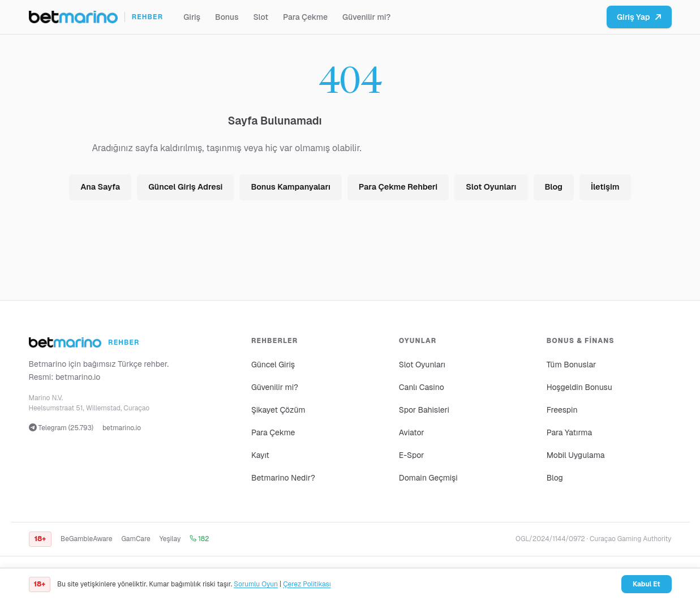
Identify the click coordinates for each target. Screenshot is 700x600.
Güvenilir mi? (366, 17)
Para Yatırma (570, 432)
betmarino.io (78, 377)
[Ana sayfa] (96, 17)
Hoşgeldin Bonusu (579, 387)
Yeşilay (170, 539)
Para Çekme (305, 17)
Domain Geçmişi (428, 478)
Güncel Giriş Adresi (185, 187)
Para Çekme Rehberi (398, 187)
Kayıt (260, 455)
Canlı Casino (422, 387)
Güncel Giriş (273, 365)
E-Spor (412, 455)
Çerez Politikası (307, 584)
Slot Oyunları (491, 187)
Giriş (192, 17)
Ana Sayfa (100, 187)
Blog (554, 187)
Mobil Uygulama (576, 455)
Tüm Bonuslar (572, 365)
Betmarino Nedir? (283, 478)
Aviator (412, 432)
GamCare (136, 539)
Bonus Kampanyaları (290, 187)
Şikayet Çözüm (278, 410)
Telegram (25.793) (61, 428)
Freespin (562, 410)
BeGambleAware (86, 539)
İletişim (605, 187)
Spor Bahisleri (424, 410)
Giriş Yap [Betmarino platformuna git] (639, 17)
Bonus (227, 17)
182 (199, 539)
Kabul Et (647, 584)
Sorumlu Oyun (256, 584)
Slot (261, 17)
